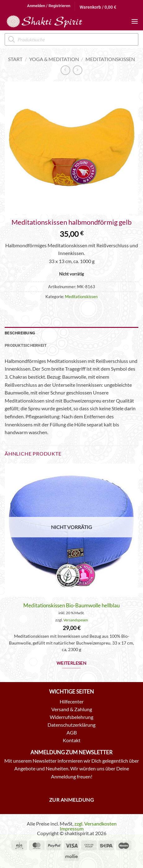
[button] (49, 6)
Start (15, 59)
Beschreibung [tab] (20, 333)
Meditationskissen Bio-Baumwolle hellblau (71, 605)
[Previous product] (78, 70)
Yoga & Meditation (54, 59)
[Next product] (65, 70)
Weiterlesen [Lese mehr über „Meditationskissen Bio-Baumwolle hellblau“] (72, 663)
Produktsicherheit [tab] (26, 345)
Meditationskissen (110, 59)
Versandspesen (76, 620)
